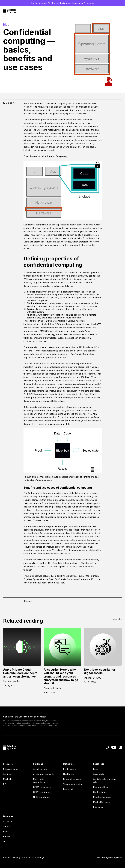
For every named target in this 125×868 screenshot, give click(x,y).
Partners (7, 836)
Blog (95, 769)
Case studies (99, 774)
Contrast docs (100, 792)
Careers (7, 826)
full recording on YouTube (51, 583)
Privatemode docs (102, 797)
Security (28, 601)
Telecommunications (73, 784)
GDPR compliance (42, 792)
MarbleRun (9, 779)
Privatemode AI (11, 769)
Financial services (72, 779)
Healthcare (69, 774)
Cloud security (40, 769)
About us (8, 821)
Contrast (7, 774)
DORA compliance (42, 787)
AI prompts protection (44, 774)
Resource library (101, 787)
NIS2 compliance (42, 797)
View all (117, 619)
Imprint (7, 857)
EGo (5, 784)
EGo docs (98, 807)
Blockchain (69, 789)
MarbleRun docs (101, 802)
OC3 (5, 841)
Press (6, 831)
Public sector (70, 769)
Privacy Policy (52, 725)
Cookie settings (37, 857)
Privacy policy (20, 857)
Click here (86, 563)
